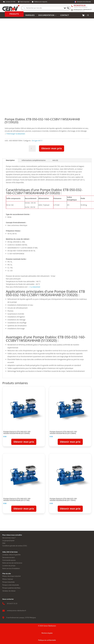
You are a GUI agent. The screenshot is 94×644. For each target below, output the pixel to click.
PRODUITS (14, 15)
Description (10, 161)
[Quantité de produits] (32, 149)
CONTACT (65, 16)
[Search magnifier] (68, 8)
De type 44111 (37, 141)
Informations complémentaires (34, 161)
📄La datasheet (34, 288)
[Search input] (43, 8)
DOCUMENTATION (47, 16)
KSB (5, 437)
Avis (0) (55, 161)
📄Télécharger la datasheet (15, 134)
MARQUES (30, 16)
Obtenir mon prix (52, 149)
